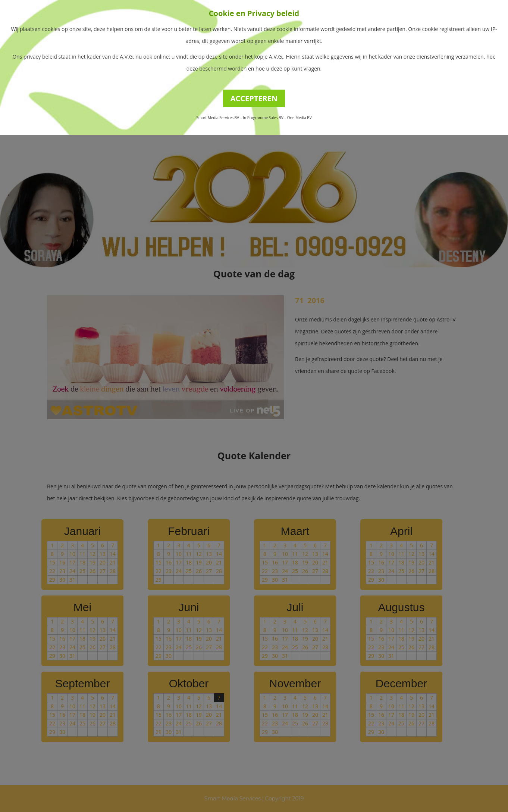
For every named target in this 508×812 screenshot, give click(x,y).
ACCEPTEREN (254, 98)
